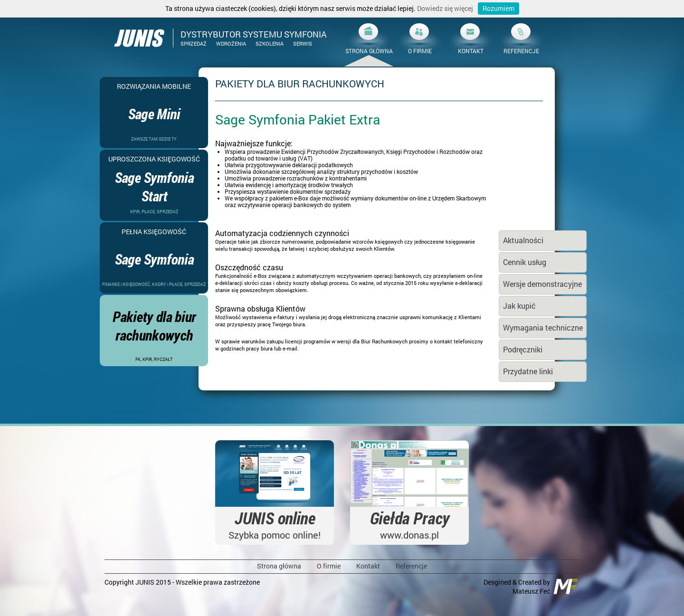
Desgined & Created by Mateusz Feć (532, 587)
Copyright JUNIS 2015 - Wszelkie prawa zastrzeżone (182, 582)
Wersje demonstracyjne (542, 284)
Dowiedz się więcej (445, 8)
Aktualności (523, 240)
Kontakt (368, 566)
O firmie (329, 566)
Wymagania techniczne (543, 327)
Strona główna (279, 566)
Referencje (411, 566)
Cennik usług (525, 262)
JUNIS (138, 38)
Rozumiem (499, 8)
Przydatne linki (528, 371)
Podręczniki (523, 349)
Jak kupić (519, 306)
